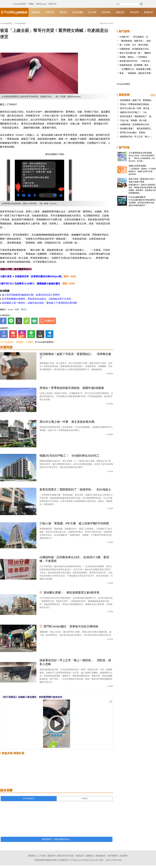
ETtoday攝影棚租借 (137, 197)
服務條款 (90, 856)
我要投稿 (32, 856)
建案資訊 (120, 12)
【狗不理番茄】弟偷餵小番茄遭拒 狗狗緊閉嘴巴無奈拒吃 (32, 697)
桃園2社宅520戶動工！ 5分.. (134, 112)
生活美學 (92, 12)
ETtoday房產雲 (14, 12)
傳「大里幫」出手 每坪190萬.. (134, 45)
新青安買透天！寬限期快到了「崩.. (136, 116)
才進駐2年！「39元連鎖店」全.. (134, 37)
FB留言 (84, 798)
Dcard (10, 309)
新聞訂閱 (52, 1)
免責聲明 (124, 856)
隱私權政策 (101, 856)
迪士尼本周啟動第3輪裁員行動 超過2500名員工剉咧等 (31, 295)
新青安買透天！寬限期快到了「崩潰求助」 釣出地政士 (75, 489)
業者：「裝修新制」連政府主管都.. (136, 73)
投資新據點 (78, 12)
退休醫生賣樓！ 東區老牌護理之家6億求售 (71, 593)
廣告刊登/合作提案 (65, 856)
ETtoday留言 (29, 798)
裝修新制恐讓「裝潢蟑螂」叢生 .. (136, 65)
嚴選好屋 (148, 12)
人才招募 (42, 856)
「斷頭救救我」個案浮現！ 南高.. (136, 41)
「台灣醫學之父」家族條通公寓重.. (136, 69)
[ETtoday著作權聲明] (44, 342)
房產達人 (64, 12)
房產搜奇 (50, 12)
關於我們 (52, 856)
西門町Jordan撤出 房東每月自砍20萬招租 (71, 626)
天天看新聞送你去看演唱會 (140, 153)
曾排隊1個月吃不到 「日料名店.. (135, 61)
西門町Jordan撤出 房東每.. (133, 133)
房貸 (17, 309)
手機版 (31, 1)
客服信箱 (80, 856)
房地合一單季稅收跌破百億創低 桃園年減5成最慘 (72, 388)
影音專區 (106, 12)
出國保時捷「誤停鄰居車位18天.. (135, 49)
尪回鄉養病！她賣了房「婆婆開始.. (136, 100)
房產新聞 (36, 12)
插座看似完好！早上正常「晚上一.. (136, 137)
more (153, 95)
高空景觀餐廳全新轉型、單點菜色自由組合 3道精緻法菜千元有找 (36, 299)
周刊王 (24, 309)
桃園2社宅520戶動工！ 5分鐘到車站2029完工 (70, 456)
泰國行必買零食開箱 (137, 166)
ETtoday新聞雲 (20, 1)
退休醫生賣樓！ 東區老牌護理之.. (136, 129)
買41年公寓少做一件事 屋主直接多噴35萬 (67, 422)
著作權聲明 (113, 856)
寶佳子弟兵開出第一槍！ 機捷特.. (136, 53)
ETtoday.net (76, 860)
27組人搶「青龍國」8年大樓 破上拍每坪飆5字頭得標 (74, 523)
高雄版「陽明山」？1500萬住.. (134, 57)
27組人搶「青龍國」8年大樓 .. (135, 120)
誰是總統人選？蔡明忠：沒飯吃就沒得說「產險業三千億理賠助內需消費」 (40, 303)
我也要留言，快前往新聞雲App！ (57, 839)
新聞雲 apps (41, 1)
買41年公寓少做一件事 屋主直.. (135, 108)
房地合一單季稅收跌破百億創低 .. (136, 104)
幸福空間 (134, 12)
